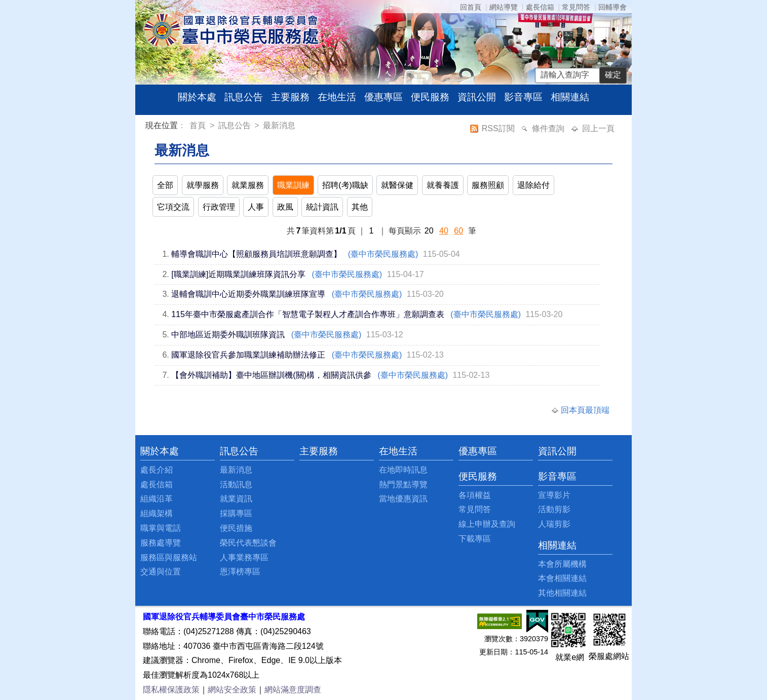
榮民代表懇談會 (248, 543)
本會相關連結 (562, 578)
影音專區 (523, 97)
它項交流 (173, 207)
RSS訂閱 (499, 128)
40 (444, 231)
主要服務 (290, 97)
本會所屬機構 (562, 564)
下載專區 (475, 539)
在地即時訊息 (403, 470)
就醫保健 (397, 185)
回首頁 (471, 7)
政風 (285, 207)
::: (147, 127)
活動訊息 (236, 484)
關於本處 (197, 97)
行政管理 (219, 207)
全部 (165, 185)
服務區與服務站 (169, 557)
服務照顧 (488, 185)
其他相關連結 (562, 593)
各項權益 (475, 495)
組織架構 (157, 513)
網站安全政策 (232, 690)
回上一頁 (598, 128)
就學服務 (203, 185)
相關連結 (570, 97)
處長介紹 (157, 470)
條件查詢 (549, 128)
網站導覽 (504, 7)
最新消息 (279, 125)
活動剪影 (554, 509)
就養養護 (443, 185)
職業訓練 (293, 185)
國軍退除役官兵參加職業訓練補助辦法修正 (248, 355)
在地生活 (337, 97)
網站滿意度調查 (293, 690)
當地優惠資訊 (403, 499)
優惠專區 (383, 97)
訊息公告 (244, 97)
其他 (360, 207)
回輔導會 (612, 7)
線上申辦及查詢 (487, 524)
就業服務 (248, 185)
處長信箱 (540, 7)
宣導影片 (554, 495)
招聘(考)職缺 (345, 185)
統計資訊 (322, 207)
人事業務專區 (244, 557)
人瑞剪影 (554, 524)
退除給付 (533, 185)
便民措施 (236, 528)
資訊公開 (477, 97)
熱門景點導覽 (403, 484)
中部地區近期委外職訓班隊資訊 (228, 335)
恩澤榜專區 (240, 572)
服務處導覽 (161, 543)
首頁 (199, 125)
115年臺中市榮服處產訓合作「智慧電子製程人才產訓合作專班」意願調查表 (308, 314)
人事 (256, 207)
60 (458, 231)
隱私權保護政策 (171, 690)
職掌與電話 (161, 528)
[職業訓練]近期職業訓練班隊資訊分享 (238, 274)
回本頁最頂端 (585, 410)
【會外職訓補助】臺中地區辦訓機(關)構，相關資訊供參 (271, 375)
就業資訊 (236, 499)
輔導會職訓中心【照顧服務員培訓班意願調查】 (256, 254)
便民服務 (430, 97)
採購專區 (236, 513)
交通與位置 (161, 572)
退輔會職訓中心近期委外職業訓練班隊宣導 (248, 294)
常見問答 (576, 7)
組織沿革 (157, 499)
